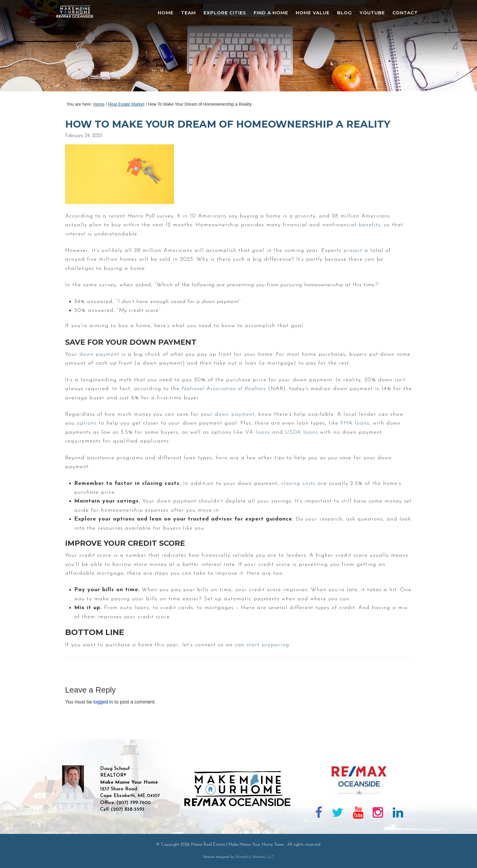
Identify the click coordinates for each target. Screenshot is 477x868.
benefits (369, 225)
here (222, 458)
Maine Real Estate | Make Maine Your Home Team (78, 48)
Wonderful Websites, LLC (255, 857)
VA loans (258, 432)
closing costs (298, 483)
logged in (103, 702)
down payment (99, 354)
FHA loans (355, 423)
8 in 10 (186, 216)
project (353, 251)
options (87, 423)
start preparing (268, 645)
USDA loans (301, 432)
